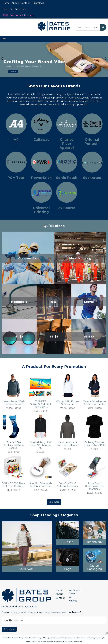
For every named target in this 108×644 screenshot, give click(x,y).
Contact (25, 3)
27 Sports (67, 208)
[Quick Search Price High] (96, 27)
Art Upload (73, 599)
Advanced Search (74, 592)
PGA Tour (16, 178)
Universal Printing (41, 210)
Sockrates (92, 178)
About (15, 3)
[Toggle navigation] (4, 39)
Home (6, 3)
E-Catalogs (38, 3)
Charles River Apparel (67, 144)
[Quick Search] (79, 27)
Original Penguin (92, 142)
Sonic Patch (67, 178)
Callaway (41, 140)
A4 (16, 140)
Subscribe (9, 629)
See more (54, 502)
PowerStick (41, 178)
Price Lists (20, 9)
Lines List (8, 9)
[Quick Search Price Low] (88, 27)
